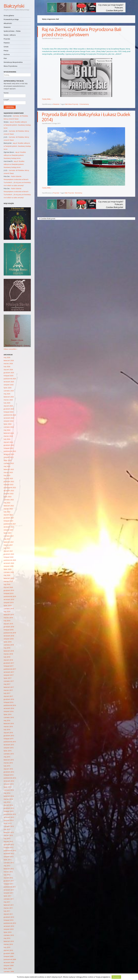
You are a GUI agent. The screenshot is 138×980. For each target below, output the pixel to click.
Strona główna (9, 16)
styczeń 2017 (8, 696)
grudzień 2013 (9, 808)
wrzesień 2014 (9, 781)
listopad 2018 (9, 630)
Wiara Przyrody (73, 104)
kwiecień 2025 (9, 397)
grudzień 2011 (9, 881)
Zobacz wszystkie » (10, 349)
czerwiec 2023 (9, 463)
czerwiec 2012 (9, 863)
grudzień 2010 (9, 917)
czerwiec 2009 (9, 972)
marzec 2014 (8, 799)
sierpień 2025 (9, 385)
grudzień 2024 (9, 409)
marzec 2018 (8, 654)
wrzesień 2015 (9, 745)
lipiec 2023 (8, 460)
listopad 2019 (9, 593)
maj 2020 (7, 575)
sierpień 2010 (9, 929)
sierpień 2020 (9, 566)
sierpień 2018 (9, 639)
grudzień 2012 (9, 844)
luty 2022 (7, 512)
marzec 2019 (8, 618)
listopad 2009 (9, 956)
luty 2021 (7, 548)
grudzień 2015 (9, 736)
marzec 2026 (8, 363)
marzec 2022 (8, 509)
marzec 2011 (8, 908)
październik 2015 (10, 742)
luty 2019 (7, 621)
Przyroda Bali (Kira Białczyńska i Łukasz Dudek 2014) (86, 117)
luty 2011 (7, 911)
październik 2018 (10, 633)
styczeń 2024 (8, 442)
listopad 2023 (9, 448)
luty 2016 (7, 730)
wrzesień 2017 (9, 672)
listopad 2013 (9, 811)
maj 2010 (7, 938)
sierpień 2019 (9, 602)
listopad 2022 (9, 484)
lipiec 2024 (8, 424)
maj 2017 (7, 684)
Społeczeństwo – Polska (12, 31)
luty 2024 (7, 439)
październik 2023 (10, 451)
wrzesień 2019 (9, 599)
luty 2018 (7, 657)
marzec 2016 (8, 726)
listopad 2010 (9, 920)
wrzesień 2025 (9, 382)
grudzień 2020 (9, 554)
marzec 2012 (8, 872)
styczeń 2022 (8, 515)
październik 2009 (10, 959)
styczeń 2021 (8, 551)
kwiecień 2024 (9, 433)
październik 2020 (10, 560)
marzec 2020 (8, 581)
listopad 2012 (9, 847)
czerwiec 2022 (9, 500)
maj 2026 (7, 357)
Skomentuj (79, 193)
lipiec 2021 (8, 533)
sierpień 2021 (9, 530)
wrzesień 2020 (9, 563)
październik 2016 (10, 705)
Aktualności (8, 23)
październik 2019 (10, 596)
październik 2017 (10, 669)
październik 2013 (10, 814)
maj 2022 (7, 503)
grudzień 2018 (9, 627)
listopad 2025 (9, 376)
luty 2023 (7, 475)
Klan (5, 58)
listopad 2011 (9, 884)
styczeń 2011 (8, 914)
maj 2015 (7, 757)
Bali (66, 104)
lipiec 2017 (8, 678)
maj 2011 (7, 902)
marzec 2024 (8, 436)
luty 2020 (7, 584)
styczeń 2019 (8, 624)
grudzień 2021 (9, 518)
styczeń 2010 (8, 950)
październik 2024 (10, 415)
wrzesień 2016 (9, 708)
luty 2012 (7, 875)
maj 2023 (7, 466)
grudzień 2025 (9, 373)
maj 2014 (7, 793)
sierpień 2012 (9, 857)
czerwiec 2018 (9, 645)
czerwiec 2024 (9, 427)
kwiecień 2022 (9, 506)
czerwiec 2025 (9, 391)
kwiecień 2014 (9, 796)
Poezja (6, 51)
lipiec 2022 (8, 497)
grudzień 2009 (9, 953)
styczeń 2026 (8, 370)
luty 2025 (7, 403)
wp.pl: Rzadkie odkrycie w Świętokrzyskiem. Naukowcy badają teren (17, 125)
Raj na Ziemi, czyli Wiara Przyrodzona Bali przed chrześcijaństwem (81, 32)
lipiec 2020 (8, 569)
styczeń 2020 (8, 587)
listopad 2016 (9, 702)
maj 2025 (7, 394)
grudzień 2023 (9, 445)
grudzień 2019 (9, 590)
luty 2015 (7, 766)
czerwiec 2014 (9, 790)
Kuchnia (7, 54)
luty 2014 (7, 802)
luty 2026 (7, 367)
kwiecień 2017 (9, 687)
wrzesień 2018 (9, 636)
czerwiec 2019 (9, 609)
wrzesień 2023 (9, 454)
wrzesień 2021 (9, 527)
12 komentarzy (84, 104)
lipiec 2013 (8, 823)
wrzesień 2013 (9, 817)
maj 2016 (7, 720)
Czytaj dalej (47, 99)
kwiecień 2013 (9, 832)
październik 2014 (10, 778)
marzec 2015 (8, 763)
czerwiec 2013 (9, 826)
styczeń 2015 (8, 769)
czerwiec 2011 (9, 899)
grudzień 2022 (9, 481)
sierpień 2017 (9, 675)
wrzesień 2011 (9, 890)
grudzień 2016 (9, 699)
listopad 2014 (9, 775)
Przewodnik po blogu (11, 19)
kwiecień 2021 (9, 542)
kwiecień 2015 (9, 760)
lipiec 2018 (8, 642)
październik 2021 (10, 524)
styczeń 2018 (8, 660)
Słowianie (7, 27)
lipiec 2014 (8, 787)
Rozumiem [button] (116, 977)
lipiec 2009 (8, 968)
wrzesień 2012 (9, 854)
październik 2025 (10, 379)
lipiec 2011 (8, 896)
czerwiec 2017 (9, 681)
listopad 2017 (9, 666)
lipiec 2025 (8, 388)
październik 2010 (10, 923)
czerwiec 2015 (9, 754)
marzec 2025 (8, 400)
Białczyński (14, 6)
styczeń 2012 (8, 878)
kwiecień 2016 (9, 723)
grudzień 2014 (9, 772)
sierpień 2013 (9, 820)
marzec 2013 (8, 835)
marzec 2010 (8, 944)
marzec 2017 (8, 690)
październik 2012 (10, 851)
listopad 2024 (9, 412)
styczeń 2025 (8, 406)
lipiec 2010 (8, 932)
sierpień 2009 (9, 965)
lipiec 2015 (8, 751)
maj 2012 (7, 866)
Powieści (7, 43)
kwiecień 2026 (9, 360)
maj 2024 (7, 430)
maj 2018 (7, 648)
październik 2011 (10, 887)
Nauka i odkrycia (10, 35)
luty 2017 (7, 693)
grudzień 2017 (9, 663)
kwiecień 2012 (9, 869)
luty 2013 (7, 838)
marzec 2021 (8, 545)
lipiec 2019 (8, 605)
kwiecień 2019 (9, 615)
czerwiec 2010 (9, 935)
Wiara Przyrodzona (10, 66)
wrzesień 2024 (9, 418)
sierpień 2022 (9, 494)
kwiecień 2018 (9, 651)
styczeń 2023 (8, 478)
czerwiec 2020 (9, 572)
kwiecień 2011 (9, 905)
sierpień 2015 (9, 748)
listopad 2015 (9, 739)
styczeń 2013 (8, 841)
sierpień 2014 (9, 784)
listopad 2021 (9, 521)
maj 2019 (7, 612)
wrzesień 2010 (9, 926)
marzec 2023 (8, 472)
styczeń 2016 (8, 733)
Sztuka (6, 47)
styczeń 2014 (8, 805)
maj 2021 (7, 539)
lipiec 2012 (8, 860)
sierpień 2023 (9, 457)
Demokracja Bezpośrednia (13, 62)
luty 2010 (7, 947)
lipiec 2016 (8, 714)
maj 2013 (7, 829)
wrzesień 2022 (9, 491)
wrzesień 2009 (9, 962)
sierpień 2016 (9, 711)
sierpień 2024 (9, 421)
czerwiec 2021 (9, 536)
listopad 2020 (9, 557)
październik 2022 (10, 488)
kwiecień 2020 (9, 578)
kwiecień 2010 (9, 941)
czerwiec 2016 (9, 717)
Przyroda (7, 39)
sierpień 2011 (9, 893)
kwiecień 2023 (9, 469)
